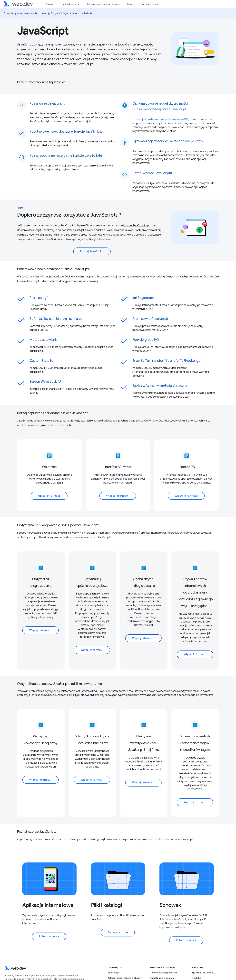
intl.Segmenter (143, 298)
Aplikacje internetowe (48, 905)
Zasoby (49, 4)
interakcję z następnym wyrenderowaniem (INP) (112, 533)
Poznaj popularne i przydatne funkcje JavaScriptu (53, 413)
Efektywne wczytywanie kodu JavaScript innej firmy (144, 743)
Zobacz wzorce (49, 936)
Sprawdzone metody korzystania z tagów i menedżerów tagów (195, 743)
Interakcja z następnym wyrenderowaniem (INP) (161, 119)
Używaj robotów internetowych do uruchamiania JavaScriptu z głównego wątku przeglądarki (195, 592)
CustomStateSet (42, 361)
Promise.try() (39, 298)
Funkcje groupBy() (146, 340)
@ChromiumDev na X (203, 973)
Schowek (170, 905)
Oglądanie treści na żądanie (78, 13)
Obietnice (49, 467)
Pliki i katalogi (106, 905)
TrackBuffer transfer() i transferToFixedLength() (168, 361)
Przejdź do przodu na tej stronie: (41, 82)
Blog (129, 4)
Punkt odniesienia (70, 4)
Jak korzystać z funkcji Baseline (103, 4)
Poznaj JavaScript (92, 251)
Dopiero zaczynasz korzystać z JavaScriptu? (69, 215)
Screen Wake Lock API (46, 382)
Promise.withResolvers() (150, 319)
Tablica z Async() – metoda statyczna (160, 386)
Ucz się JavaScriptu (135, 226)
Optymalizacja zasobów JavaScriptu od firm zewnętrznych (60, 684)
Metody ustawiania (44, 340)
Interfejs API (118, 467)
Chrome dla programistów (164, 973)
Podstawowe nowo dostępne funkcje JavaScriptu (54, 269)
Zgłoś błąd (113, 973)
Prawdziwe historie (149, 4)
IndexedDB (187, 467)
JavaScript (43, 31)
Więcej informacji (49, 496)
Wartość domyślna (28, 277)
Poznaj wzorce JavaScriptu (37, 832)
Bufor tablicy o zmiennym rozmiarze (56, 319)
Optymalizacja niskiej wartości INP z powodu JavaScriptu (59, 525)
